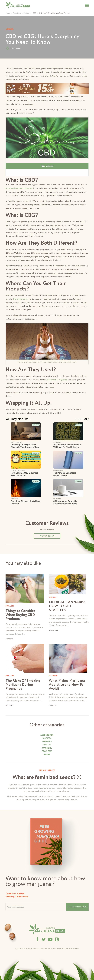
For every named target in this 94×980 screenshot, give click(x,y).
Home (8, 13)
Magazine (47, 748)
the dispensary (20, 299)
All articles (17, 13)
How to (47, 745)
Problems (47, 751)
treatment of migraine (57, 380)
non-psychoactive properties (19, 188)
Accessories (47, 735)
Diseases (47, 738)
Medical (26, 13)
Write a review (47, 536)
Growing (47, 742)
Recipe (47, 755)
